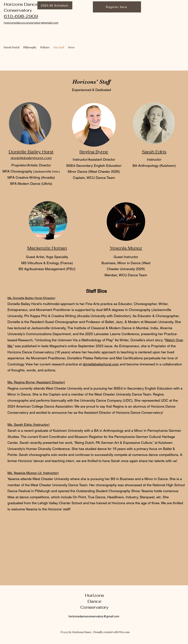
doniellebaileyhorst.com (101, 364)
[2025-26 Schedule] (55, 5)
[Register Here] (117, 7)
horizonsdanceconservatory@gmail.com (94, 616)
